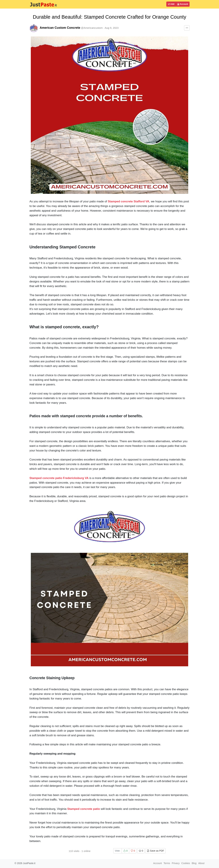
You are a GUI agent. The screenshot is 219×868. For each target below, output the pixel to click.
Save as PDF (155, 851)
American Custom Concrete (60, 28)
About (201, 863)
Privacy (176, 863)
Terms (167, 863)
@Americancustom (92, 28)
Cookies (186, 863)
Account (183, 4)
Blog (194, 863)
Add (171, 4)
